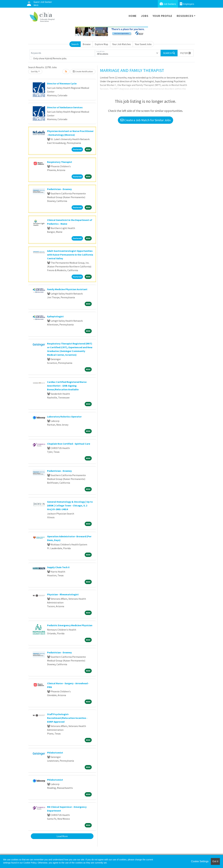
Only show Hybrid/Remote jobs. (50, 58)
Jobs (145, 16)
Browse (87, 44)
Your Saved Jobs (143, 44)
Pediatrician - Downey (59, 189)
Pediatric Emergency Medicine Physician (70, 625)
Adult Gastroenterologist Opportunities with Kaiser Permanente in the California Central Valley (70, 255)
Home (133, 16)
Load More (62, 836)
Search (75, 44)
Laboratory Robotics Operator (64, 417)
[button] (186, 53)
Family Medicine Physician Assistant (67, 289)
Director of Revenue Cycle (62, 83)
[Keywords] (62, 53)
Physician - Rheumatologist (63, 594)
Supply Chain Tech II (58, 567)
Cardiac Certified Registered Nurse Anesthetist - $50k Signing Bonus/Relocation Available (67, 386)
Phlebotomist (55, 753)
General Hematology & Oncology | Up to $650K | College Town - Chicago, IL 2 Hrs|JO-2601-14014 (70, 505)
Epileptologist (55, 316)
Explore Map (101, 44)
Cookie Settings (200, 861)
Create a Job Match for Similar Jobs (145, 120)
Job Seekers (168, 4)
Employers (187, 4)
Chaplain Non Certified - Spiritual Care (69, 444)
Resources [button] (185, 16)
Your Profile (163, 16)
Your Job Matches (122, 44)
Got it (215, 861)
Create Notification (83, 71)
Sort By (34, 71)
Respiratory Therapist (60, 162)
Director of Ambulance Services (65, 107)
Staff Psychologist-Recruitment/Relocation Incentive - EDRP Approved (67, 718)
